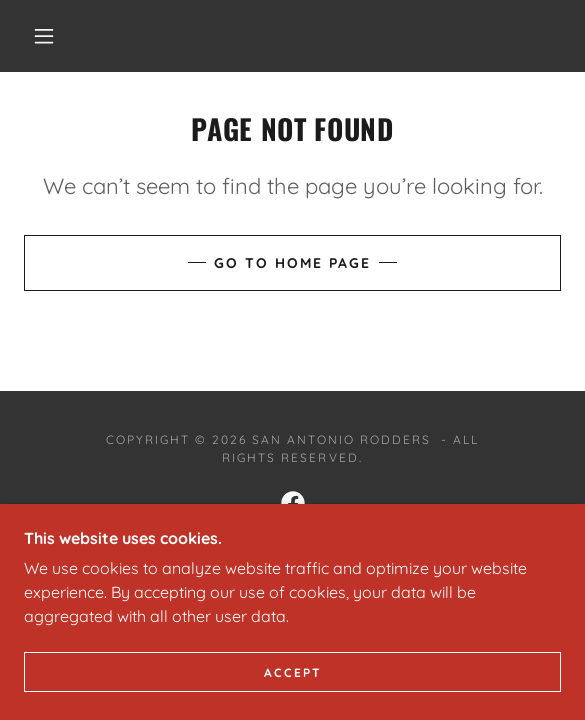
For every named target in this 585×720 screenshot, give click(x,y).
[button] (51, 36)
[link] (293, 503)
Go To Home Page (292, 263)
